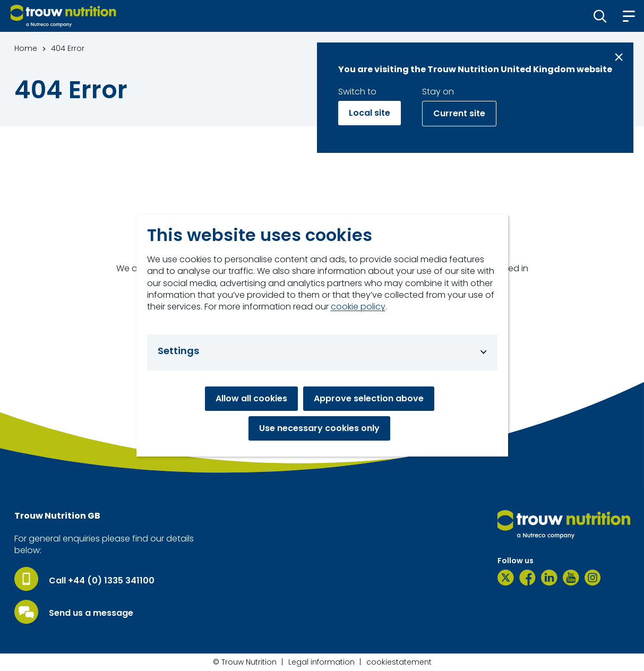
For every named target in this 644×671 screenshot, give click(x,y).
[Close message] (619, 57)
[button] (600, 16)
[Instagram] (593, 578)
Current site (459, 113)
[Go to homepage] (63, 16)
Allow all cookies (251, 398)
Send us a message (91, 613)
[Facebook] (527, 578)
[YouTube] (571, 578)
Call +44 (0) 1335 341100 (102, 581)
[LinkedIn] (549, 578)
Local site (370, 113)
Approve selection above (369, 398)
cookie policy (358, 307)
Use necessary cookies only (319, 428)
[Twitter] (506, 578)
